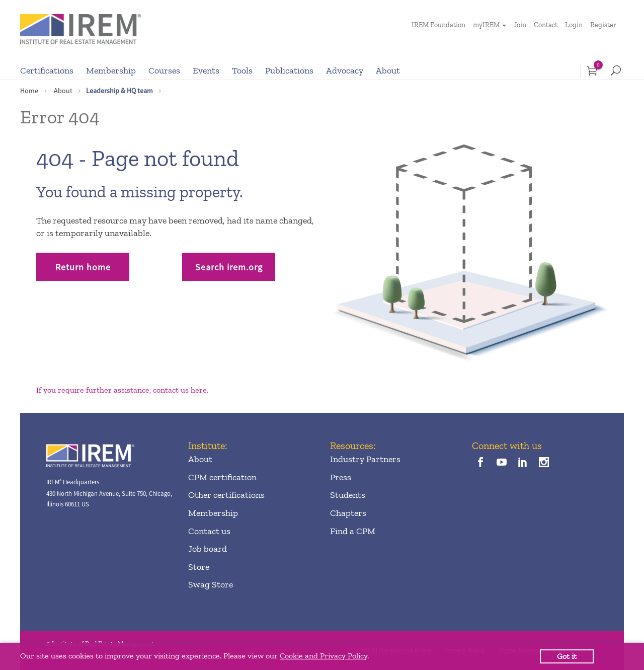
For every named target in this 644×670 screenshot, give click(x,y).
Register (603, 25)
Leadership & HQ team (119, 91)
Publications (289, 70)
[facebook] (480, 463)
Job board (208, 549)
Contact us (209, 531)
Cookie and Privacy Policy (324, 656)
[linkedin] (523, 463)
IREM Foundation (438, 25)
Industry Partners (365, 459)
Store (199, 567)
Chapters (348, 513)
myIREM (486, 25)
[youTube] (501, 463)
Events (206, 70)
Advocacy (345, 70)
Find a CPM (353, 531)
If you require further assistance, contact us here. (122, 390)
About (388, 70)
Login (574, 25)
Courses (164, 70)
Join (520, 25)
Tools (242, 70)
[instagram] (544, 463)
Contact (546, 25)
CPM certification (222, 477)
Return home (83, 267)
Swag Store (211, 584)
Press (341, 477)
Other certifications (226, 495)
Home (29, 91)
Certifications (47, 70)
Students (348, 495)
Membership (111, 70)
